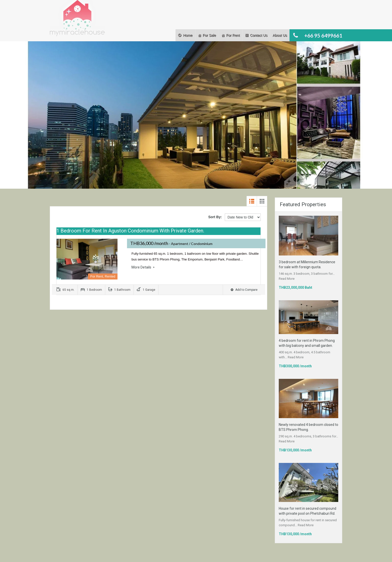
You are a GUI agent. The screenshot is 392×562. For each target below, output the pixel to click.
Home (188, 35)
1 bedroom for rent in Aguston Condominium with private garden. (130, 231)
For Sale (209, 35)
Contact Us (259, 35)
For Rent (233, 35)
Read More (287, 279)
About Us (280, 35)
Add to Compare (244, 290)
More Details (143, 267)
